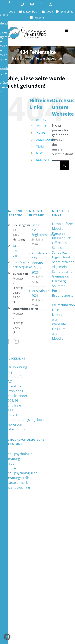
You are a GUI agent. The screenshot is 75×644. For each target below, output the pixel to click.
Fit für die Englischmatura (38, 230)
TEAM (40, 146)
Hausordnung (14, 367)
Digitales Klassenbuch (60, 236)
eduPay (41, 120)
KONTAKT (43, 160)
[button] (7, 637)
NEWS (40, 153)
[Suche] (64, 165)
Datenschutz (14, 429)
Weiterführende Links (60, 307)
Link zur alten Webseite (59, 319)
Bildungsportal (60, 295)
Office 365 (59, 243)
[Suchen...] (56, 165)
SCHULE (41, 126)
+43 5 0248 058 (16, 251)
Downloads (14, 391)
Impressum (14, 424)
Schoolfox (59, 252)
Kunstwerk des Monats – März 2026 (38, 263)
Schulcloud (60, 248)
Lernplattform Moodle (60, 226)
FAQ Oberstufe (14, 384)
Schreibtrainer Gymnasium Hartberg (60, 276)
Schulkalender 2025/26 (14, 398)
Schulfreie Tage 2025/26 (13, 410)
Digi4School (60, 257)
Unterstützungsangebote (14, 420)
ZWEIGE (41, 133)
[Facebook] (8, 341)
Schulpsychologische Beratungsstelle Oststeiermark (14, 478)
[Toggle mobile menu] (67, 30)
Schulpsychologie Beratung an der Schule (14, 461)
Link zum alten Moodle (59, 334)
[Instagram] (16, 341)
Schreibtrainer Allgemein (60, 264)
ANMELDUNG (45, 140)
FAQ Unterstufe (14, 374)
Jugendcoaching (14, 487)
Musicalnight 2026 (38, 293)
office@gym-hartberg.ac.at (18, 264)
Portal (57, 291)
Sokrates (59, 286)
